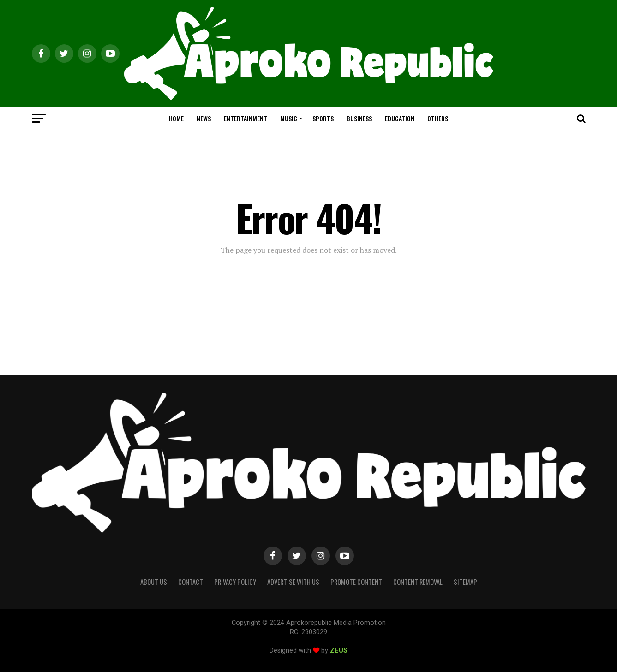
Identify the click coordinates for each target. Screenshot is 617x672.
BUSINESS (359, 118)
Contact (191, 582)
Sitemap (465, 582)
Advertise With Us (293, 582)
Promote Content (356, 582)
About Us (154, 582)
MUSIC (289, 118)
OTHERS (438, 118)
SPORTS (323, 118)
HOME (176, 118)
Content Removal (418, 582)
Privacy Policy (235, 582)
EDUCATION (400, 118)
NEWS (204, 118)
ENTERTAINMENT (246, 118)
